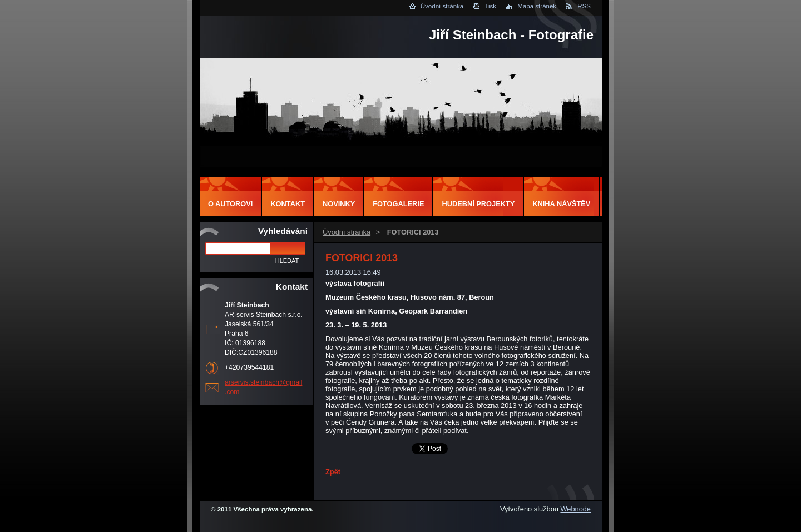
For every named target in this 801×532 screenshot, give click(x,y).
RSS (584, 6)
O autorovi (230, 204)
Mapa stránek (537, 6)
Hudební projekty (478, 204)
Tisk (490, 6)
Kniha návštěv (561, 204)
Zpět (333, 472)
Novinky (339, 204)
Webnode (575, 509)
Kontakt (288, 204)
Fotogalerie (398, 204)
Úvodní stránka (442, 6)
